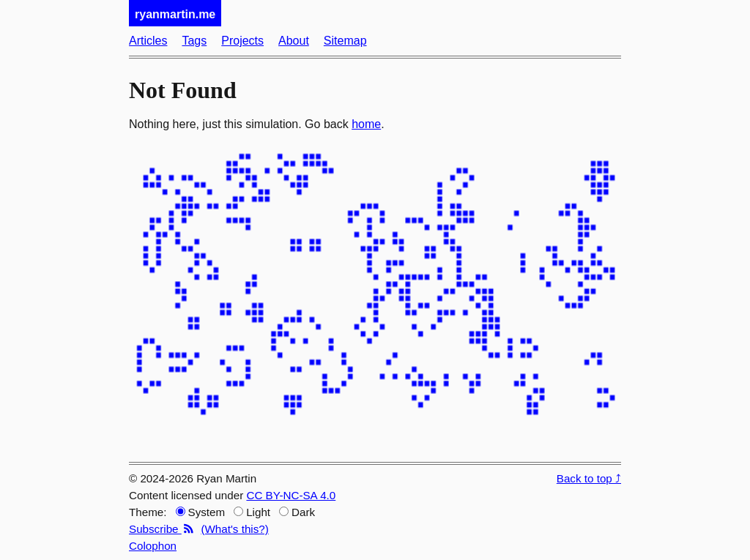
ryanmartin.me (175, 14)
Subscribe (162, 529)
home (366, 124)
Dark (297, 512)
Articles (148, 41)
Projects (242, 41)
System (201, 512)
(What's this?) (234, 529)
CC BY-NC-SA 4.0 (291, 495)
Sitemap (345, 41)
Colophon (153, 546)
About (294, 41)
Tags (194, 41)
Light (252, 512)
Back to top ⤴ (589, 478)
